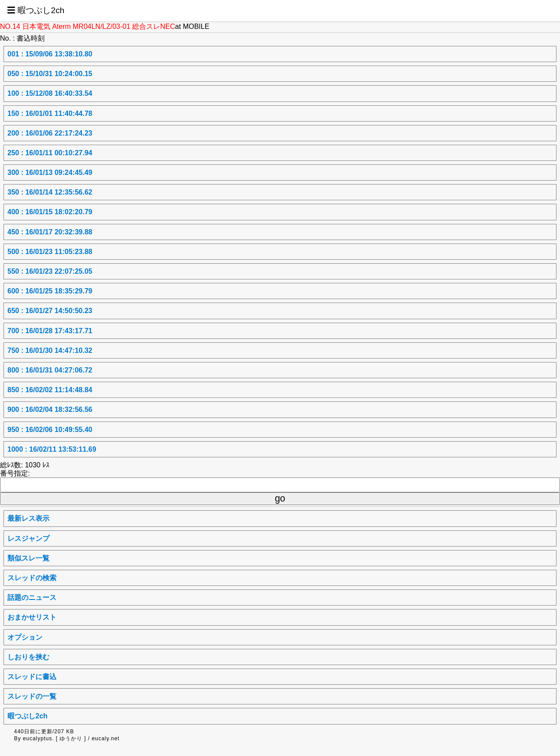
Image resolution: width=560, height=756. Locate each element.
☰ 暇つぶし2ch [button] (36, 10)
